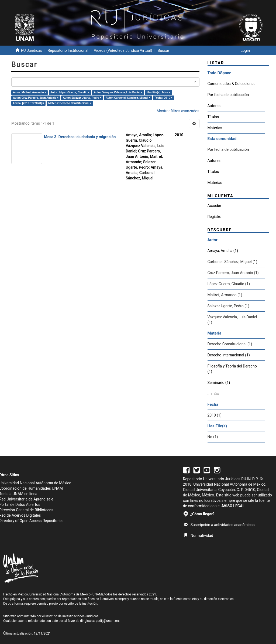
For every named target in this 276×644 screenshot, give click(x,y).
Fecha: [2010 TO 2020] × (28, 103)
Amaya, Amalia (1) (223, 251)
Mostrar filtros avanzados (178, 111)
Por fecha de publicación (228, 95)
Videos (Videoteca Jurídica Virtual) (123, 50)
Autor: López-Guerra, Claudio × (70, 92)
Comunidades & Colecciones (232, 84)
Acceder (214, 206)
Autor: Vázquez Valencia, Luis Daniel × (118, 92)
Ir (195, 82)
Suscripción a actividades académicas (219, 525)
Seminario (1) (219, 383)
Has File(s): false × (158, 92)
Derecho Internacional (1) (229, 355)
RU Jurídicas (32, 50)
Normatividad (199, 536)
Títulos (213, 117)
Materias (215, 128)
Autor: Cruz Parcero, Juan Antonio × (36, 98)
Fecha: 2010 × (164, 98)
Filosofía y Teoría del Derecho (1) (232, 369)
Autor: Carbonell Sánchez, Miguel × (128, 98)
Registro (215, 217)
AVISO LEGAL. (233, 506)
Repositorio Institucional (68, 50)
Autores (214, 106)
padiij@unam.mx (108, 621)
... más (213, 394)
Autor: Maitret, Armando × (29, 92)
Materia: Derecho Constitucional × (70, 103)
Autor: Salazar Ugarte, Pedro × (82, 98)
